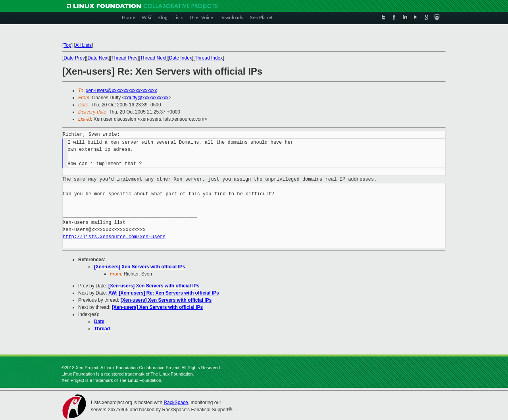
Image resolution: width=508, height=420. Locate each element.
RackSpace (176, 403)
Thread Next (153, 58)
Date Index (181, 58)
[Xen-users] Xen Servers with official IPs (140, 267)
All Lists (84, 45)
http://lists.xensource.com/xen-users (114, 237)
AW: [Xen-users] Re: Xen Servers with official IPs (164, 293)
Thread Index (209, 58)
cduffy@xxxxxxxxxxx (146, 98)
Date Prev (74, 58)
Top (67, 45)
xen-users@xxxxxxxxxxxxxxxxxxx (122, 91)
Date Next (98, 58)
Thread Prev (124, 58)
